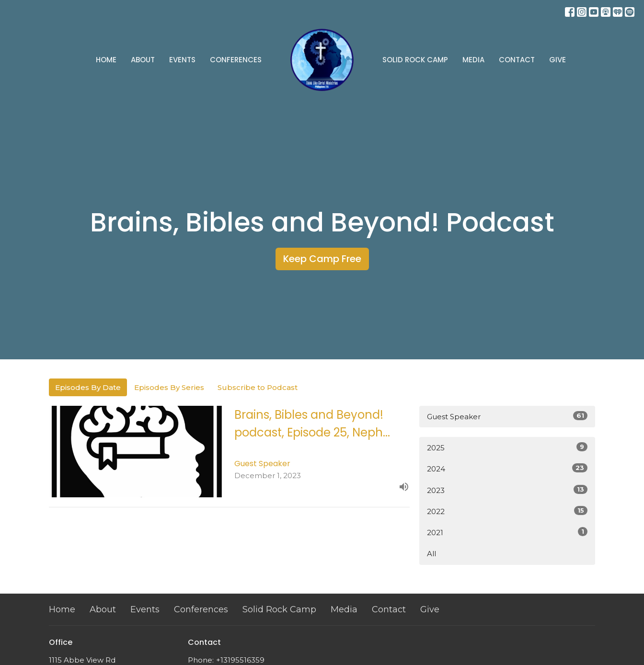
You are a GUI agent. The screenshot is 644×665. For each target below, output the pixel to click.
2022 (507, 511)
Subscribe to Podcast (258, 387)
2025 (507, 447)
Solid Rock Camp (415, 60)
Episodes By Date (88, 387)
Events (182, 60)
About (143, 60)
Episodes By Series (169, 387)
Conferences (236, 60)
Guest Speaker (507, 416)
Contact (517, 60)
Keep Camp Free (322, 259)
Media (473, 60)
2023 (507, 490)
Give (558, 60)
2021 (507, 532)
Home (106, 60)
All (431, 554)
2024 (507, 468)
